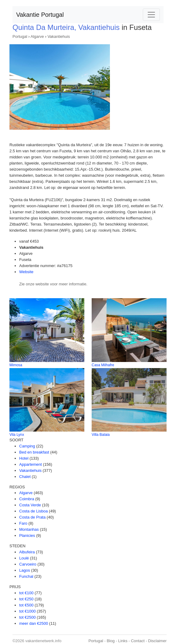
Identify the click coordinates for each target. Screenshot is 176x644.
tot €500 (26, 605)
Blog (111, 641)
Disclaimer (157, 641)
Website (26, 272)
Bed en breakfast (34, 452)
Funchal (26, 576)
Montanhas (29, 529)
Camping (27, 446)
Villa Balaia (101, 435)
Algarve (37, 36)
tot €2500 (27, 617)
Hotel (24, 458)
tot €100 (26, 593)
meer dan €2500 (34, 623)
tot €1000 (27, 611)
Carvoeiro (28, 564)
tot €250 (26, 599)
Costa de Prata (32, 517)
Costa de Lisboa (33, 511)
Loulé (24, 558)
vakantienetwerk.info (43, 641)
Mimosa (16, 365)
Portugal (20, 36)
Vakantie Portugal (40, 15)
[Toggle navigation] (151, 15)
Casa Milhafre (103, 365)
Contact (138, 641)
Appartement (30, 464)
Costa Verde (30, 505)
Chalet (25, 477)
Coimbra (27, 499)
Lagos (25, 570)
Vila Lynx (17, 435)
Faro (23, 523)
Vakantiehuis (59, 36)
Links (123, 641)
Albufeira (27, 552)
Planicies (27, 535)
